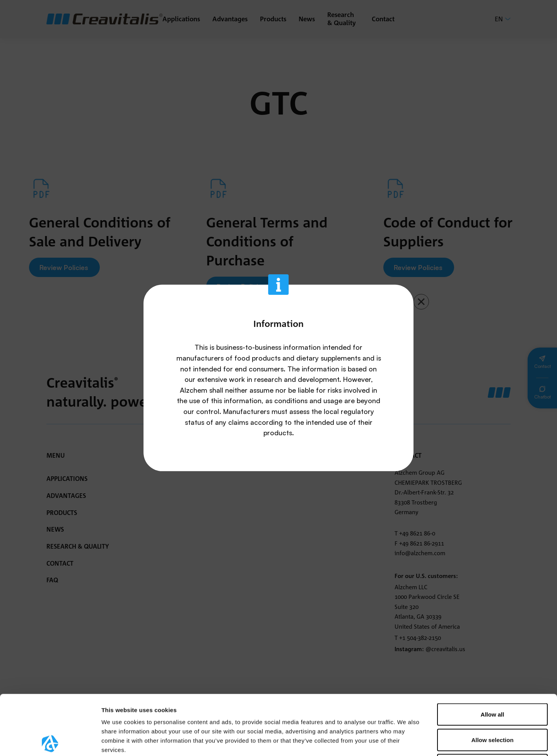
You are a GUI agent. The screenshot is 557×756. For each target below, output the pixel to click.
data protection (234, 699)
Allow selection (492, 680)
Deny (493, 705)
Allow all (493, 654)
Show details (406, 741)
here (124, 709)
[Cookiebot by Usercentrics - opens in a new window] (50, 741)
